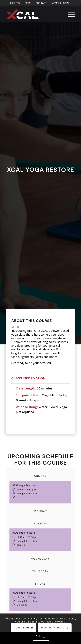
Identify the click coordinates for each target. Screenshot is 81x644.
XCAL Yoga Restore (24, 523)
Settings (41, 636)
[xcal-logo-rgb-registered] (23, 14)
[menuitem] (15, 3)
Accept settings (24, 628)
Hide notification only (55, 628)
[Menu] (69, 14)
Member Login (60, 3)
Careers (15, 3)
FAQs (28, 3)
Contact (41, 3)
